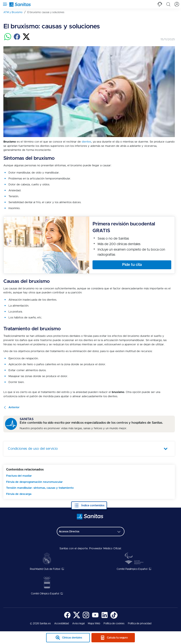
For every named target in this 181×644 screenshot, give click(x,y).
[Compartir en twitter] (26, 39)
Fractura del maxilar (19, 476)
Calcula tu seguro (117, 638)
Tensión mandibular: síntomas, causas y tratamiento (40, 488)
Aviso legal (78, 624)
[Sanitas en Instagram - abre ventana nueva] (86, 618)
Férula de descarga (19, 494)
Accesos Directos (69, 532)
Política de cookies (114, 624)
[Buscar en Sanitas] (168, 4)
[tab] (160, 4)
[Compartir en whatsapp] (8, 39)
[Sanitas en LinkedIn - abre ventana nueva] (105, 618)
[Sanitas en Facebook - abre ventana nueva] (67, 618)
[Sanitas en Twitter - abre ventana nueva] (77, 618)
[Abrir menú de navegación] (4, 4)
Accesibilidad (61, 624)
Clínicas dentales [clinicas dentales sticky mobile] (72, 638)
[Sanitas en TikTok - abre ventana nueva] (114, 618)
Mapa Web (94, 624)
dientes (86, 142)
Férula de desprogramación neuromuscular (34, 482)
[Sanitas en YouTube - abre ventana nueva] (95, 618)
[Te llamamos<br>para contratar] (160, 4)
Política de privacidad (140, 624)
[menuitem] (15, 12)
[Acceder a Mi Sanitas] (177, 4)
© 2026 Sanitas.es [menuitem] (40, 624)
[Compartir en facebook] (17, 39)
